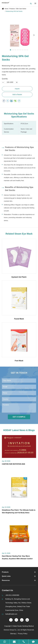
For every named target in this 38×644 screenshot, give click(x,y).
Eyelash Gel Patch (19, 277)
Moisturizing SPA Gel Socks (14, 11)
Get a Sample (19, 417)
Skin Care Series (21, 9)
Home (6, 9)
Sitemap (13, 634)
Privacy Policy (23, 634)
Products (12, 9)
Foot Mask (19, 361)
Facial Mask (19, 319)
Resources (19, 580)
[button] (10, 50)
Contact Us (7, 590)
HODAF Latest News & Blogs (19, 430)
